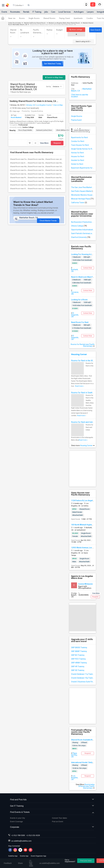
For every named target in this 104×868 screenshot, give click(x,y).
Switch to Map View (54, 77)
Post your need (86, 861)
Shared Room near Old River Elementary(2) (26, 189)
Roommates (15, 13)
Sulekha (8, 6)
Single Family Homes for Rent (83, 149)
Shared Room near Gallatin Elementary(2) (60, 170)
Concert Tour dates (60, 818)
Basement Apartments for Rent (83, 168)
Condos (90, 19)
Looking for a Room (79, 300)
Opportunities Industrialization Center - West (83, 230)
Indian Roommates (15, 23)
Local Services (65, 13)
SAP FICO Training (78, 659)
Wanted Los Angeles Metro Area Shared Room (64, 23)
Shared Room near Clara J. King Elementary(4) (44, 163)
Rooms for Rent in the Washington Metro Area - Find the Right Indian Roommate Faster (83, 361)
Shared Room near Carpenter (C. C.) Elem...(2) (44, 167)
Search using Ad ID (83, 41)
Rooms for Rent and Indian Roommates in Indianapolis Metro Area (83, 422)
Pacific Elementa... (38, 31)
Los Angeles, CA (75, 778)
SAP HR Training (78, 666)
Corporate (52, 827)
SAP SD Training (78, 670)
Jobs (46, 13)
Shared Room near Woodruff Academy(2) (61, 189)
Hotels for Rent (77, 164)
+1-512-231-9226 (33, 835)
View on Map (58, 105)
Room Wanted (16, 117)
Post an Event (58, 822)
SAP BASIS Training (79, 647)
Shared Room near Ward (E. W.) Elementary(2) (44, 181)
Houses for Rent (78, 156)
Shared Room (13, 31)
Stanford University (81, 237)
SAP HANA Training (79, 663)
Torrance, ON (75, 293)
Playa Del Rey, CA (74, 755)
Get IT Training (52, 806)
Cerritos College (28, 127)
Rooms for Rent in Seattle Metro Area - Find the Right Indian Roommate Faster (83, 393)
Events (4, 13)
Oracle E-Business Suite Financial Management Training (83, 682)
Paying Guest (65, 19)
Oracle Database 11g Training (83, 674)
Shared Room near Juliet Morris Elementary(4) (62, 159)
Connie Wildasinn (85, 584)
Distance (57, 86)
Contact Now (88, 268)
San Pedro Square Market (83, 191)
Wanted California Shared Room (35, 23)
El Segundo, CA (75, 315)
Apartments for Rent (79, 137)
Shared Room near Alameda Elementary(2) (26, 167)
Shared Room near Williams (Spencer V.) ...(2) (44, 185)
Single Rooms (34, 19)
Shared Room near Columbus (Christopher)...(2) (63, 167)
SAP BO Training (78, 655)
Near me (12, 19)
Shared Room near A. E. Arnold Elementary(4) (27, 163)
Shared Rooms (49, 19)
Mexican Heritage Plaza (82, 199)
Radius (50, 30)
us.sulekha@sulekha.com (21, 841)
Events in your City (18, 818)
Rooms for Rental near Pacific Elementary (83, 345)
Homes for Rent (77, 153)
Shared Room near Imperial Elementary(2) (60, 174)
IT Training (37, 13)
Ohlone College (79, 226)
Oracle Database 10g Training (83, 678)
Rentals (26, 13)
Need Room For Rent (80, 322)
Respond (57, 143)
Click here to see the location (80, 96)
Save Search (95, 30)
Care (53, 13)
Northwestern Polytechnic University (83, 222)
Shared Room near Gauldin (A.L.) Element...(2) (27, 174)
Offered (84, 742)
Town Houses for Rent (80, 145)
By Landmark (25, 31)
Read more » (79, 386)
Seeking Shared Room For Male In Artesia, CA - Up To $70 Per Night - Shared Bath (34, 101)
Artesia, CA (31, 105)
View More (44, 143)
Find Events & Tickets (52, 812)
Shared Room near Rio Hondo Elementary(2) (44, 178)
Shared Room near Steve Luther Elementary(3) (62, 163)
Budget (59, 30)
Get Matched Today (53, 64)
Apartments (78, 19)
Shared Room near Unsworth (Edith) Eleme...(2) (62, 185)
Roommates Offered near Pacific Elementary (86, 786)
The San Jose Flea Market (83, 187)
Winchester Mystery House (83, 195)
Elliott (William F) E (63, 130)
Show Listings (76, 30)
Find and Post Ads (52, 800)
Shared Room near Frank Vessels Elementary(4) (27, 159)
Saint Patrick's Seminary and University (83, 233)
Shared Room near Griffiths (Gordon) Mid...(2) (44, 174)
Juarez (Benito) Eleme (81, 130)
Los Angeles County (44, 105)
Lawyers (90, 13)
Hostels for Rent (78, 160)
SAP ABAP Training (79, 651)
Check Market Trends (48, 221)
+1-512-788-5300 (18, 835)
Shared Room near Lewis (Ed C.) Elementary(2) (45, 189)
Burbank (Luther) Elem (44, 130)
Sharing (75, 742)
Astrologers (79, 13)
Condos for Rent (78, 141)
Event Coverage (17, 822)
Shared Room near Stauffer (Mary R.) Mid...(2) (27, 185)
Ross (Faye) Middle (25, 130)
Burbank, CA (75, 270)
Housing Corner (79, 354)
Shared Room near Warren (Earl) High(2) (60, 181)
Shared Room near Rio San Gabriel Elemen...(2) (62, 178)
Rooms (22, 19)
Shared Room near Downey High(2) (23, 170)
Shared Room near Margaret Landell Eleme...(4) (45, 159)
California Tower (79, 203)
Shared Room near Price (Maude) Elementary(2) (27, 178)
